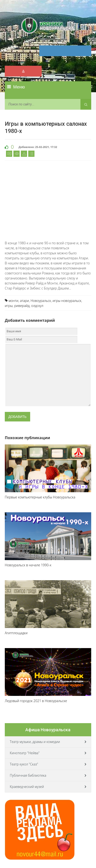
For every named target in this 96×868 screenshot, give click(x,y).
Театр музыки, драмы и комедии (35, 742)
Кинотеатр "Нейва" (25, 753)
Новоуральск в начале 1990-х (28, 565)
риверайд (22, 306)
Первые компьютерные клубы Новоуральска (40, 497)
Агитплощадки (16, 633)
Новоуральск (41, 301)
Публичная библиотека (28, 775)
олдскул (37, 306)
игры (9, 306)
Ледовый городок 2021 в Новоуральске (36, 701)
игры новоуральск (67, 301)
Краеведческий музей (27, 787)
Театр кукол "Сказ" (24, 764)
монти (14, 301)
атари (24, 301)
